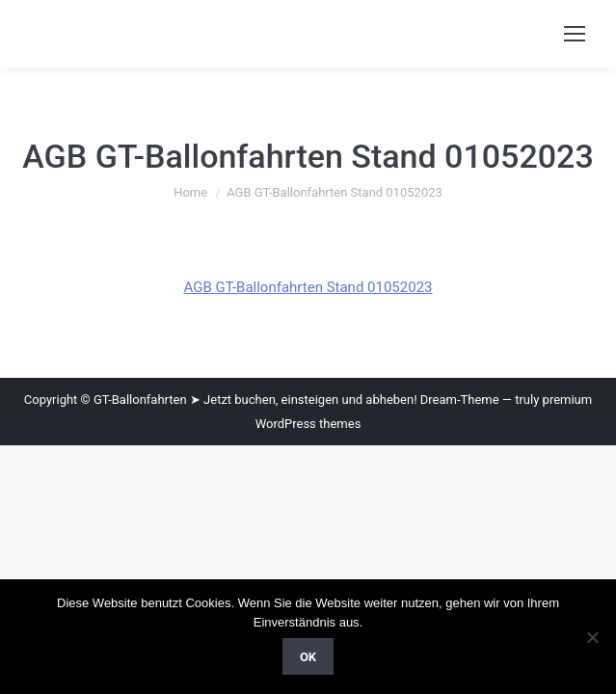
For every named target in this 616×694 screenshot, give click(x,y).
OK (308, 657)
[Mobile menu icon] (575, 34)
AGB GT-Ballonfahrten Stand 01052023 (308, 287)
